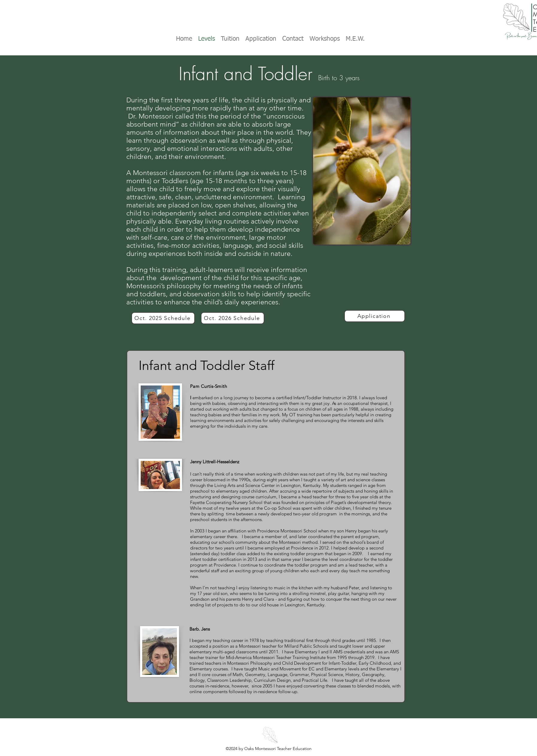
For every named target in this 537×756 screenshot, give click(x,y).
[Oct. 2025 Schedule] (163, 318)
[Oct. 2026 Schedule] (233, 318)
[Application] (375, 316)
